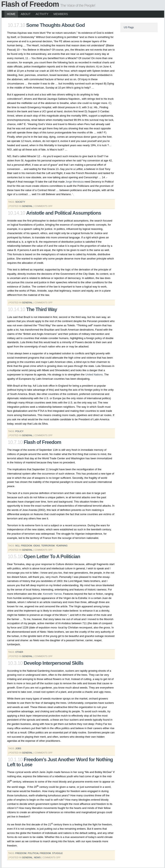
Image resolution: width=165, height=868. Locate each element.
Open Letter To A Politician (52, 556)
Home (11, 14)
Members (61, 14)
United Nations (94, 375)
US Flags (129, 27)
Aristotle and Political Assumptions (64, 213)
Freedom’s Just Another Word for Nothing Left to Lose (60, 762)
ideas (37, 546)
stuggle (57, 853)
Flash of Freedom (30, 4)
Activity (42, 14)
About (26, 14)
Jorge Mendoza (75, 182)
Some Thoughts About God (55, 25)
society (20, 202)
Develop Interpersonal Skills (54, 663)
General (27, 206)
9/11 (17, 546)
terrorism (48, 546)
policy (19, 431)
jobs (18, 748)
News (37, 857)
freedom (27, 546)
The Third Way (42, 309)
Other (19, 652)
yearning (62, 546)
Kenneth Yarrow (52, 594)
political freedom (39, 853)
